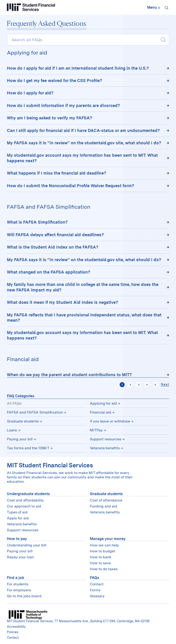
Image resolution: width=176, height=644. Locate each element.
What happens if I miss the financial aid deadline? (56, 173)
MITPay (96, 430)
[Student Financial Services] (31, 7)
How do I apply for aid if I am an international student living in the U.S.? (78, 68)
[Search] (166, 7)
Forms (95, 590)
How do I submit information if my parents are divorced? (63, 106)
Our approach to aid (24, 506)
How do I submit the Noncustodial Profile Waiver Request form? (70, 186)
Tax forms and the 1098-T (28, 448)
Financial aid (100, 412)
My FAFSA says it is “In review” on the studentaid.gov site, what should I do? (85, 143)
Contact (97, 584)
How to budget (103, 551)
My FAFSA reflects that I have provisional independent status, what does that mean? (84, 318)
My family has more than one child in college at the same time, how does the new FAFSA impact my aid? (83, 287)
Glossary (97, 596)
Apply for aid (18, 518)
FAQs (94, 578)
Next (165, 384)
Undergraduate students (28, 494)
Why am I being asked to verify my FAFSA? (49, 118)
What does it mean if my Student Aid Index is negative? (62, 302)
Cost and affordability (25, 500)
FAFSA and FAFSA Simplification (35, 412)
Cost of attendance (106, 500)
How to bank (101, 557)
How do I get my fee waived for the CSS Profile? (54, 81)
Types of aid (17, 512)
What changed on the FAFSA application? (48, 272)
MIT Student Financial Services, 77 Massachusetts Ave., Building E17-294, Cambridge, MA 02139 (78, 621)
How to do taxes (104, 569)
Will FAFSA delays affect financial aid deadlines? (55, 235)
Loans (12, 430)
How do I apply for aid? (30, 93)
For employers (19, 590)
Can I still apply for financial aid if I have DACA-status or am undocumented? (83, 130)
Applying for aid (103, 403)
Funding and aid (103, 506)
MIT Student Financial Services (50, 465)
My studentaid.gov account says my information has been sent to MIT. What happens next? (82, 158)
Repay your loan (20, 557)
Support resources (106, 439)
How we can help (104, 545)
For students (18, 584)
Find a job (15, 578)
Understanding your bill (27, 545)
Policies (13, 632)
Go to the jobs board (24, 596)
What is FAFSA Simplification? (37, 222)
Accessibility (16, 627)
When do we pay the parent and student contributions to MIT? (69, 375)
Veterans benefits (105, 448)
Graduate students (23, 421)
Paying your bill (20, 439)
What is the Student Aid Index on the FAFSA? (53, 247)
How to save (100, 563)
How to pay (17, 539)
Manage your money (108, 539)
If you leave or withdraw (110, 421)
